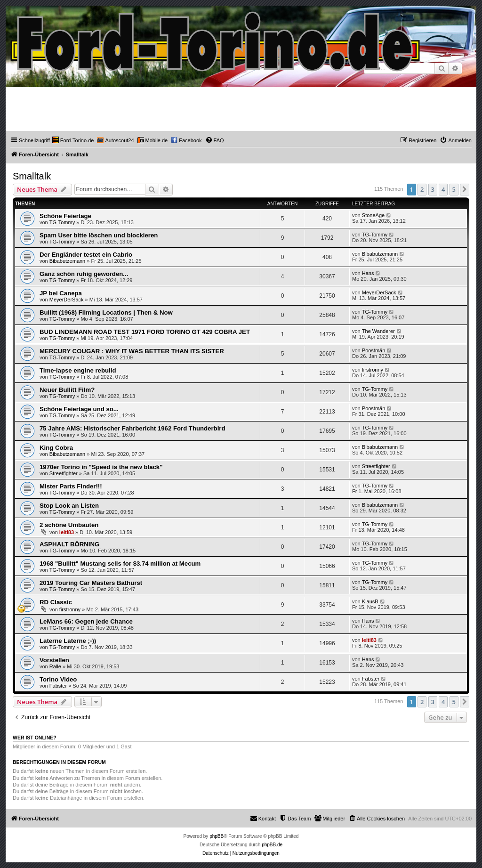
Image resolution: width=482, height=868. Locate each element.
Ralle (55, 666)
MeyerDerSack (67, 300)
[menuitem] (73, 140)
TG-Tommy (62, 222)
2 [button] (422, 189)
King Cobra (56, 448)
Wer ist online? (35, 738)
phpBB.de (272, 845)
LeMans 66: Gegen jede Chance (86, 621)
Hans (368, 273)
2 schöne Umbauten (69, 525)
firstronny (373, 370)
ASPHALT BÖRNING (69, 544)
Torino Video (58, 679)
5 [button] (454, 189)
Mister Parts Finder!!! (71, 486)
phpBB (217, 836)
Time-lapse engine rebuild (78, 370)
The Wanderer (378, 331)
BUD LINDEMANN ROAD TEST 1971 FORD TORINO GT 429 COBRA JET (145, 332)
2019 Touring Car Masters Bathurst (91, 583)
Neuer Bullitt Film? (67, 390)
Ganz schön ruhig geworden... (84, 274)
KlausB (370, 601)
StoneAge (373, 215)
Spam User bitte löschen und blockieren (99, 235)
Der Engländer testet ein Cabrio (86, 255)
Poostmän (374, 350)
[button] (465, 189)
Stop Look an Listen (69, 506)
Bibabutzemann (67, 261)
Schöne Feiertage (65, 216)
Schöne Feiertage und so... (79, 409)
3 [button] (433, 189)
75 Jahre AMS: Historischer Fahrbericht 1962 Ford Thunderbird (133, 428)
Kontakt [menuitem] (263, 818)
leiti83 (67, 532)
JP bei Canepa (61, 293)
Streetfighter (64, 473)
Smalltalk (32, 176)
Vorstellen (54, 660)
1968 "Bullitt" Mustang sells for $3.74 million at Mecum (120, 564)
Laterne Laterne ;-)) (68, 641)
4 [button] (443, 189)
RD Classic (56, 602)
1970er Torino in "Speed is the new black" (101, 467)
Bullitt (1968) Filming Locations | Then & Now (106, 312)
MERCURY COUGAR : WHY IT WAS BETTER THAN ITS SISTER (132, 351)
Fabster (58, 686)
